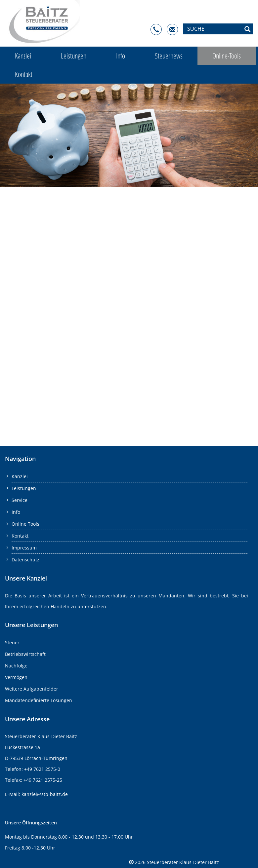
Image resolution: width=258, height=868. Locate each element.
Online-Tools (227, 56)
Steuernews (169, 56)
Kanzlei (23, 56)
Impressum (24, 548)
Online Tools (25, 524)
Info (121, 56)
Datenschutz (25, 560)
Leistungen (74, 56)
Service (20, 500)
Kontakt (24, 74)
